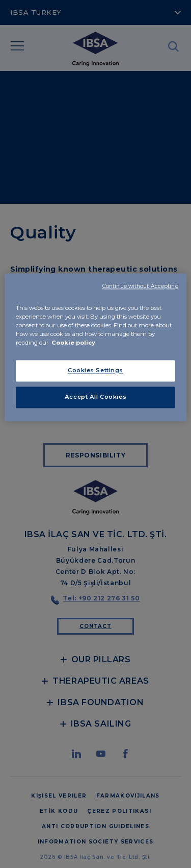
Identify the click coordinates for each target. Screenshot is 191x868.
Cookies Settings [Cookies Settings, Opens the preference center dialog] (95, 371)
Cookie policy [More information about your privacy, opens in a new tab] (73, 343)
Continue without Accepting (141, 286)
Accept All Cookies (95, 397)
